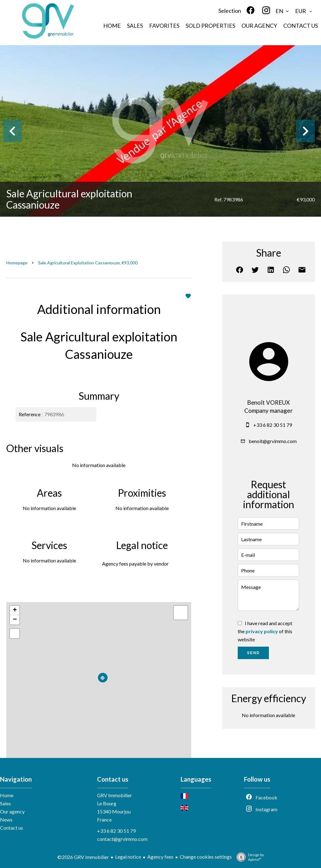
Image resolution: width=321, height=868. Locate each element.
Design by (249, 857)
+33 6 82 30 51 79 (273, 425)
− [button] (15, 620)
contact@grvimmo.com (122, 839)
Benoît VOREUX (268, 403)
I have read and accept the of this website (265, 631)
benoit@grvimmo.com (273, 441)
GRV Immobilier (114, 795)
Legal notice (128, 857)
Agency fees (160, 857)
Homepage (17, 263)
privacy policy (262, 631)
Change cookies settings (206, 857)
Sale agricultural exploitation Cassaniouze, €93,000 (88, 263)
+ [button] (15, 610)
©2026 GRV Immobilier (83, 857)
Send (253, 653)
